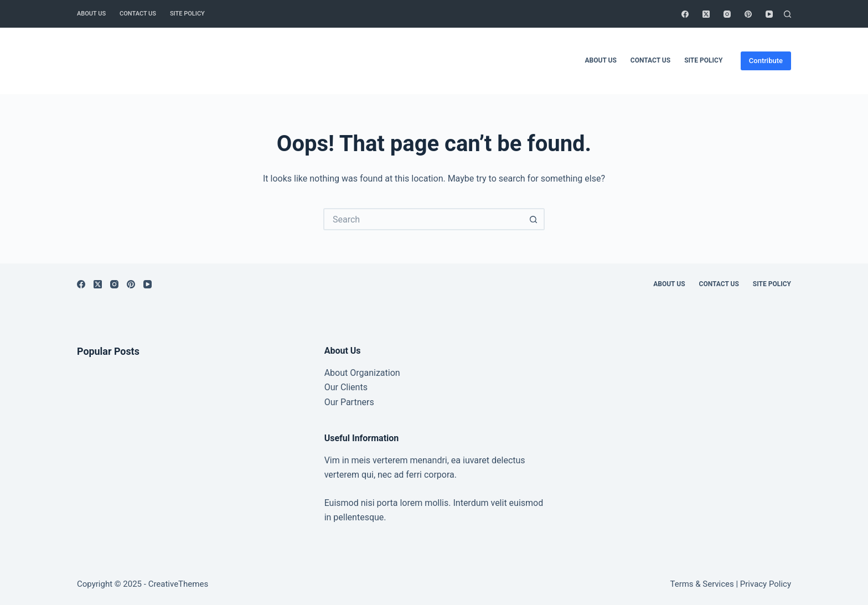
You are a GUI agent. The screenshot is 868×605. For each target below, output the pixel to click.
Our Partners (349, 402)
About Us (91, 14)
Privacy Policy (766, 584)
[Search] (787, 14)
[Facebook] (685, 14)
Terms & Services (702, 584)
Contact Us (138, 14)
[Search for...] (423, 219)
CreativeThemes (179, 584)
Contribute (766, 61)
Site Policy (187, 14)
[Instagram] (727, 14)
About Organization (362, 373)
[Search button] (534, 219)
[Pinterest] (748, 14)
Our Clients (346, 387)
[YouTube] (769, 14)
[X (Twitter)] (706, 14)
